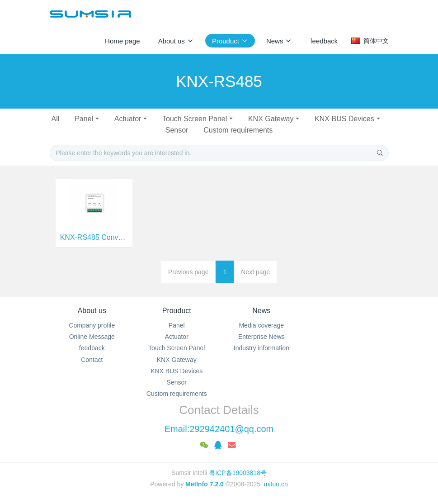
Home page (122, 41)
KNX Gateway (271, 119)
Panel (84, 119)
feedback (92, 348)
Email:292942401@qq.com (219, 429)
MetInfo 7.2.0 (205, 484)
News (261, 311)
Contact (92, 360)
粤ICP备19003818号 (238, 473)
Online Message (92, 337)
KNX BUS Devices (344, 119)
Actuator (128, 119)
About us (92, 311)
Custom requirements (238, 130)
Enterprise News (261, 337)
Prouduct (177, 311)
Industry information (261, 348)
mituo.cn (276, 484)
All (55, 119)
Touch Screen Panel (195, 119)
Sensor (177, 130)
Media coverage (261, 325)
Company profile (92, 325)
